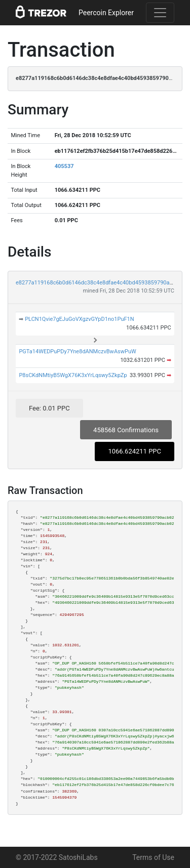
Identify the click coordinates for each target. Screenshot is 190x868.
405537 (64, 166)
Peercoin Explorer (106, 13)
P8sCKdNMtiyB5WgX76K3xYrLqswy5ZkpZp (73, 375)
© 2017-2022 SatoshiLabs (57, 857)
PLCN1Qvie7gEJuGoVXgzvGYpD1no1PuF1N (79, 319)
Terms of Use (153, 857)
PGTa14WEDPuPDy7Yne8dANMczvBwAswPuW (77, 352)
